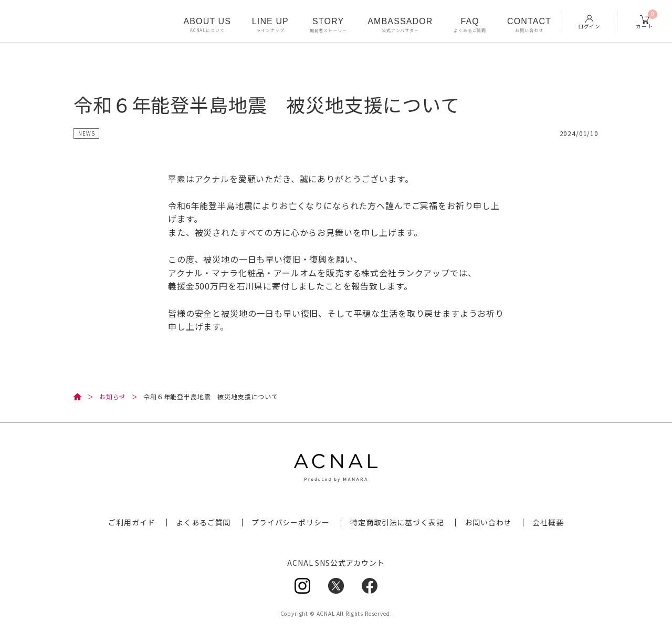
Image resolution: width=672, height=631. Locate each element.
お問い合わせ (488, 522)
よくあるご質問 (203, 522)
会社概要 (548, 522)
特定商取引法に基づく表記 (397, 522)
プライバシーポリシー (290, 522)
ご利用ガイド (132, 522)
